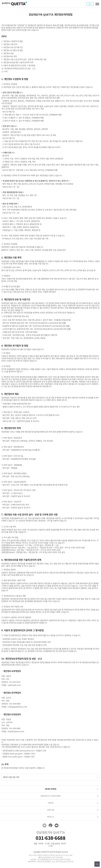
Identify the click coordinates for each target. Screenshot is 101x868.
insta (50, 825)
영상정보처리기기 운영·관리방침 (50, 796)
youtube (57, 825)
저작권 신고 (51, 817)
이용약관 (50, 803)
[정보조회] (70, 862)
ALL (90, 4)
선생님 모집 (51, 810)
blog (44, 825)
